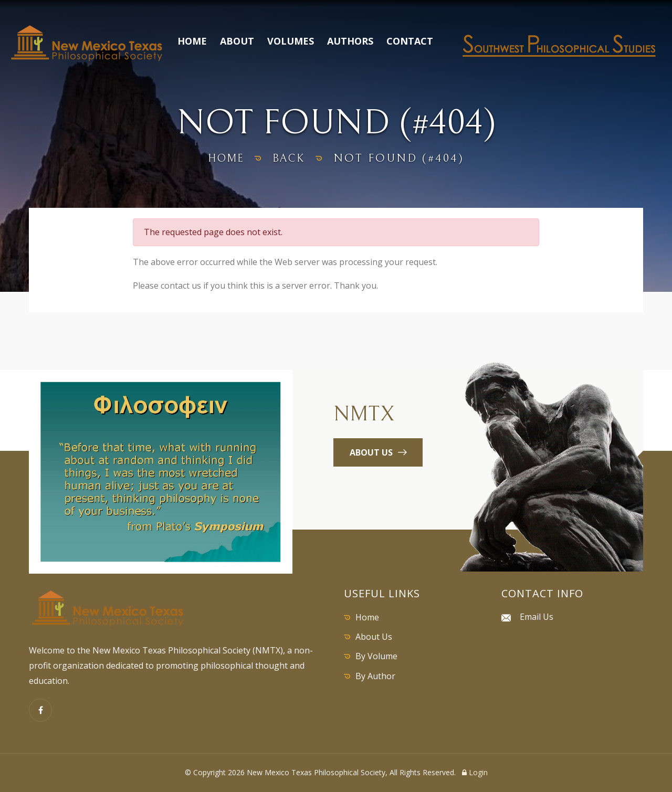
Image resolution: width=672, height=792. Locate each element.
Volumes (291, 41)
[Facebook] (40, 710)
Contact (410, 41)
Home (192, 41)
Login (475, 772)
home (224, 158)
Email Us (537, 617)
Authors (350, 41)
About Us (374, 637)
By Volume (376, 656)
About (237, 41)
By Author (375, 676)
